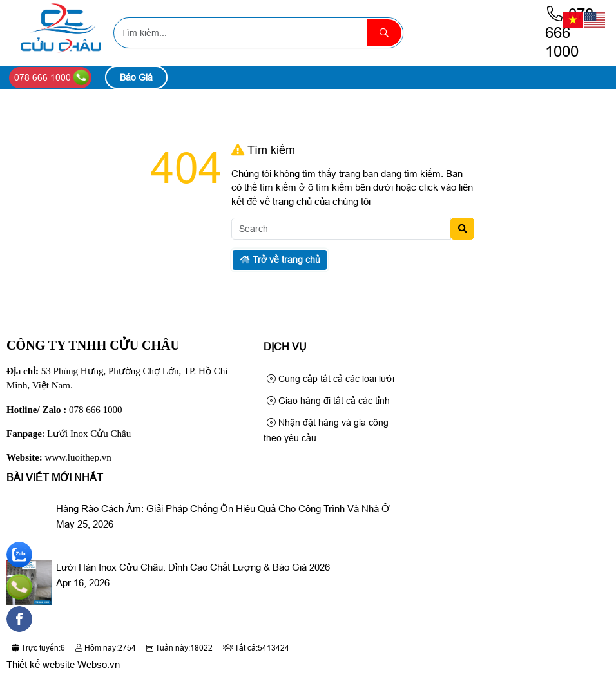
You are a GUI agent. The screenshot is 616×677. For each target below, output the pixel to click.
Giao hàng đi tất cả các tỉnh (328, 401)
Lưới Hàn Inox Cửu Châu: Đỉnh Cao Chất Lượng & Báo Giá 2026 (193, 567)
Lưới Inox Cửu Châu (89, 434)
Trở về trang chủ (280, 260)
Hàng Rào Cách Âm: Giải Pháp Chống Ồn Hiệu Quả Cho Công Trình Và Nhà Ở (223, 509)
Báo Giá (136, 77)
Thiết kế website (41, 664)
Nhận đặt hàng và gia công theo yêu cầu (326, 430)
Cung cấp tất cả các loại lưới (331, 379)
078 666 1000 (570, 33)
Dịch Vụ (285, 347)
